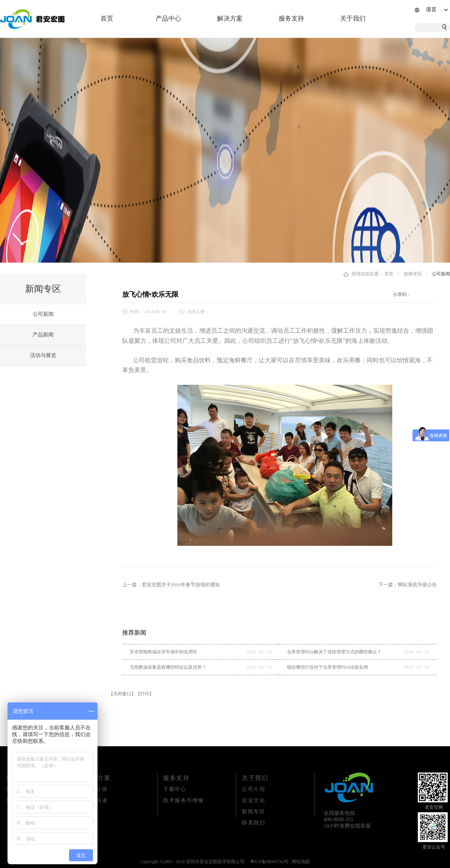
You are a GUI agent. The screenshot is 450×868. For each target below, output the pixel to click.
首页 (107, 19)
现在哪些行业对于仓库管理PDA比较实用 (327, 667)
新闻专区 (413, 274)
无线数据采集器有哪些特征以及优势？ (168, 667)
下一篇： (408, 585)
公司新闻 (441, 274)
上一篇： (171, 585)
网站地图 (300, 862)
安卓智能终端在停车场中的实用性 (163, 652)
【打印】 (145, 694)
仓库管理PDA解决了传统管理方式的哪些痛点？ (334, 652)
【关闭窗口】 (122, 694)
